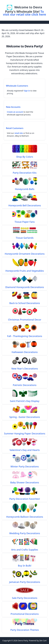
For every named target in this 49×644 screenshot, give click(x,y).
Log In (28, 3)
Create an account (15, 112)
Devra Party (23, 641)
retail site (19, 133)
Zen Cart (43, 641)
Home (19, 3)
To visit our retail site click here (24, 13)
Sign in (27, 91)
